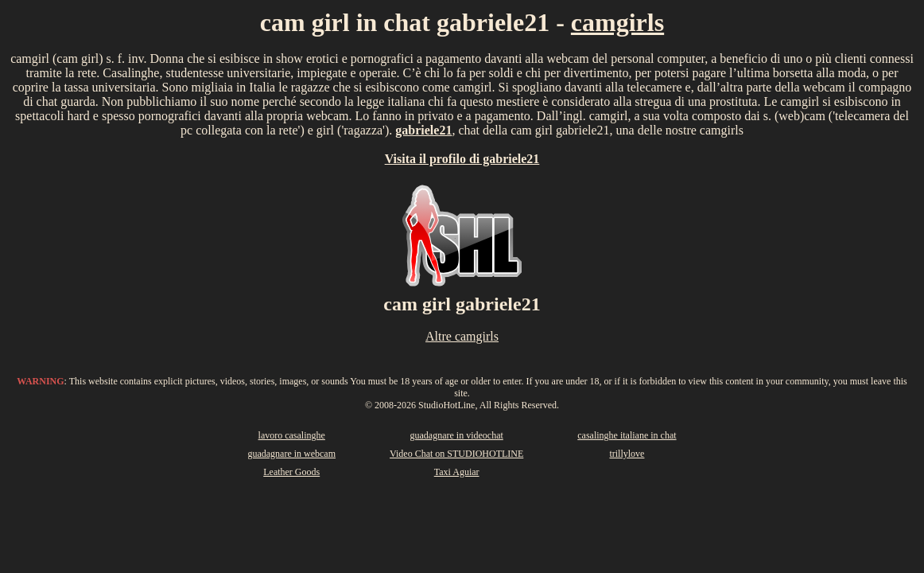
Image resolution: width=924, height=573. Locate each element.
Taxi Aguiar (457, 472)
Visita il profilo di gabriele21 (462, 159)
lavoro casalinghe (292, 435)
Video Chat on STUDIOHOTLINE (456, 454)
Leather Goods (291, 472)
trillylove (627, 454)
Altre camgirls (462, 336)
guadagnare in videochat (457, 435)
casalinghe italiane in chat (627, 435)
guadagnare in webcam (291, 454)
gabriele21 (423, 130)
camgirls (617, 22)
